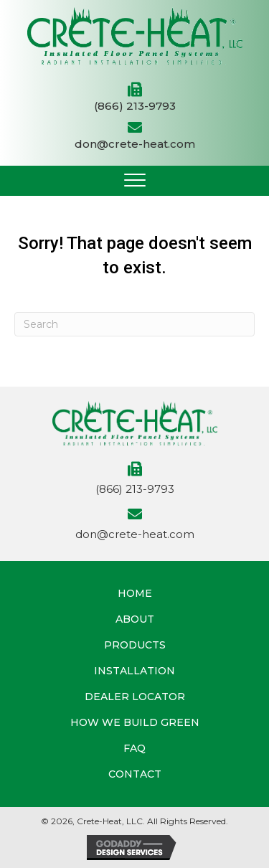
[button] (135, 181)
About (135, 619)
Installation (134, 671)
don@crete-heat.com (135, 144)
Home (135, 593)
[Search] (134, 324)
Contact (135, 774)
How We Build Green (135, 722)
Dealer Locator (135, 697)
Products (135, 645)
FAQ (134, 748)
